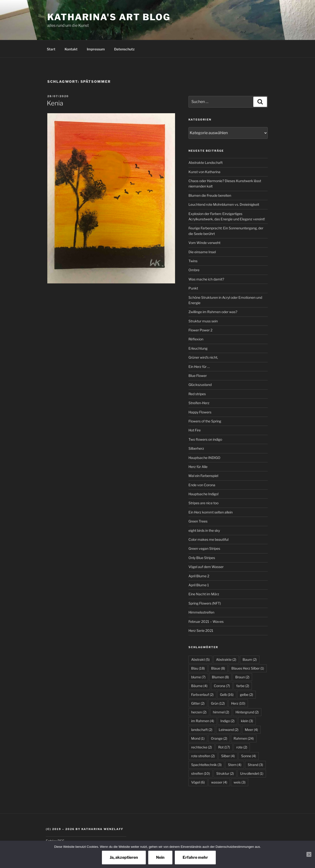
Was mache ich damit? (206, 279)
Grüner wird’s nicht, (203, 357)
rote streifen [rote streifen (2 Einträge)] (203, 756)
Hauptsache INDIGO (204, 458)
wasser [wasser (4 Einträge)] (219, 782)
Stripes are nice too (203, 503)
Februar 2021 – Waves (206, 621)
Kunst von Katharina (204, 172)
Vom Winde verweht (204, 243)
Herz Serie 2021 (201, 630)
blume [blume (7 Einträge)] (198, 677)
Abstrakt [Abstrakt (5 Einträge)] (200, 659)
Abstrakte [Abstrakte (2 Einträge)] (226, 659)
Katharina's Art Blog (109, 17)
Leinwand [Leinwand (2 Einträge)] (229, 730)
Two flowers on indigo (205, 439)
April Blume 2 (199, 576)
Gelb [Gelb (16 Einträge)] (227, 695)
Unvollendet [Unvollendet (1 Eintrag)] (252, 773)
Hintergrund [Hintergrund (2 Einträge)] (247, 712)
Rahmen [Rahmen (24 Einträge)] (244, 738)
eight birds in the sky (204, 530)
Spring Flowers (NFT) (205, 603)
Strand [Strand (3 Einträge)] (255, 765)
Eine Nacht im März (204, 594)
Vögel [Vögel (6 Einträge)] (198, 782)
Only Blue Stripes (202, 558)
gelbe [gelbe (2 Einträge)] (246, 695)
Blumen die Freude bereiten (210, 195)
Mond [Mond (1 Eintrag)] (198, 738)
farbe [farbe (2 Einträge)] (243, 686)
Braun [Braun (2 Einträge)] (242, 677)
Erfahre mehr (195, 857)
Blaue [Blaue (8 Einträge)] (218, 668)
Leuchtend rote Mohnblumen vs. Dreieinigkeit (224, 204)
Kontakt (71, 49)
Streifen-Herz (199, 403)
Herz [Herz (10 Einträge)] (238, 703)
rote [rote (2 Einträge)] (242, 747)
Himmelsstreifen (201, 612)
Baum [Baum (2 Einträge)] (250, 659)
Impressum (96, 49)
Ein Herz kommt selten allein (211, 512)
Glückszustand (200, 385)
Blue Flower (198, 376)
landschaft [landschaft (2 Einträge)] (202, 730)
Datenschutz (124, 49)
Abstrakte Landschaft (206, 163)
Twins (193, 261)
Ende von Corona (202, 485)
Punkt (193, 288)
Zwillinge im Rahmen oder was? (213, 312)
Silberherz (196, 448)
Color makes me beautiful (208, 539)
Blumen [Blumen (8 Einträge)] (220, 677)
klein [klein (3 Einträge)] (247, 721)
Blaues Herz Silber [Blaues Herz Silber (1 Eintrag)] (248, 668)
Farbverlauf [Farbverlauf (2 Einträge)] (202, 695)
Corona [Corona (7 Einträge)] (222, 686)
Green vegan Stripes (204, 548)
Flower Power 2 (200, 330)
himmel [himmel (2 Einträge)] (221, 712)
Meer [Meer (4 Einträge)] (251, 730)
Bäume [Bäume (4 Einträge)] (199, 686)
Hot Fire (195, 430)
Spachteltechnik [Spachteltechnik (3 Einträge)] (206, 765)
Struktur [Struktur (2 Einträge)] (225, 773)
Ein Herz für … (199, 367)
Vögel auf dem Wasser (206, 567)
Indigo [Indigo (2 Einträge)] (227, 721)
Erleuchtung (198, 348)
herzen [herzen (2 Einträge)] (199, 712)
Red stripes (197, 394)
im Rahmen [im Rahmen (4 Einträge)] (203, 721)
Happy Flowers (200, 412)
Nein (160, 857)
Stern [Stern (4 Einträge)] (235, 765)
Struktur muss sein (203, 321)
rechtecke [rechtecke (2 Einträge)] (202, 747)
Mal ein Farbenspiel (203, 476)
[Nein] (309, 854)
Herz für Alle (198, 467)
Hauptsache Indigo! (203, 494)
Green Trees (198, 521)
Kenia (55, 103)
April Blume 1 (199, 585)
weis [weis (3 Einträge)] (240, 782)
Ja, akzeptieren (124, 857)
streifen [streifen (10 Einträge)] (201, 773)
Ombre (194, 270)
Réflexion (196, 339)
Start (51, 49)
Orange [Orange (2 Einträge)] (219, 738)
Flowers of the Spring (205, 421)
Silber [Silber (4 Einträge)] (228, 756)
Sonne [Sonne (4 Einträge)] (249, 756)
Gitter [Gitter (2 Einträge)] (198, 703)
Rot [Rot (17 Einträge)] (224, 747)
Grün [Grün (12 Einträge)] (218, 703)
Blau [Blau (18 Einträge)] (198, 668)
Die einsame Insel (202, 252)
